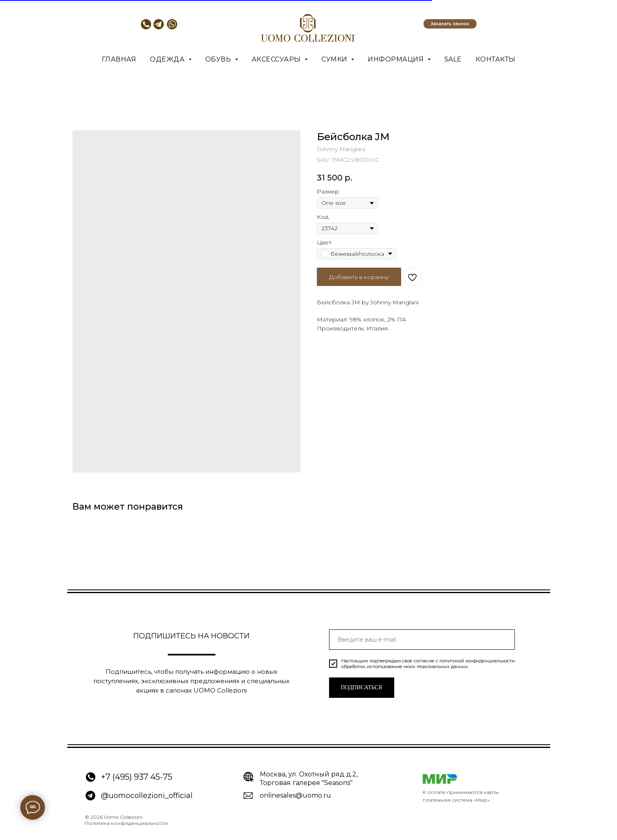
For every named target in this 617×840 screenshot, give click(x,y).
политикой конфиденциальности (477, 661)
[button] (450, 24)
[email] (422, 640)
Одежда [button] (168, 59)
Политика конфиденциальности (126, 823)
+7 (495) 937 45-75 (137, 777)
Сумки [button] (335, 59)
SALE (453, 59)
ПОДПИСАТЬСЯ (362, 687)
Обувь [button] (219, 59)
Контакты (496, 59)
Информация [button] (397, 59)
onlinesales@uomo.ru (295, 795)
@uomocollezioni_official (147, 796)
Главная (119, 59)
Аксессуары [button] (277, 59)
